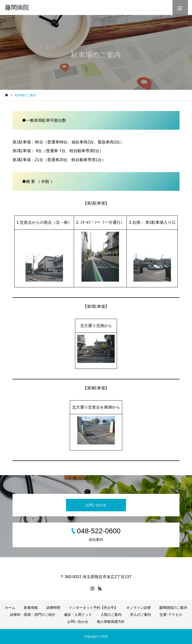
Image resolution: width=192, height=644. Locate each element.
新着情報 (31, 608)
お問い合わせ (96, 505)
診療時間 (53, 608)
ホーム (10, 608)
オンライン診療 (138, 608)
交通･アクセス (171, 615)
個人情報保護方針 (111, 622)
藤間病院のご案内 (173, 608)
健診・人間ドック (78, 615)
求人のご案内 (140, 615)
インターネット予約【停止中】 (93, 608)
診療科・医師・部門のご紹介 (33, 615)
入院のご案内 (111, 615)
